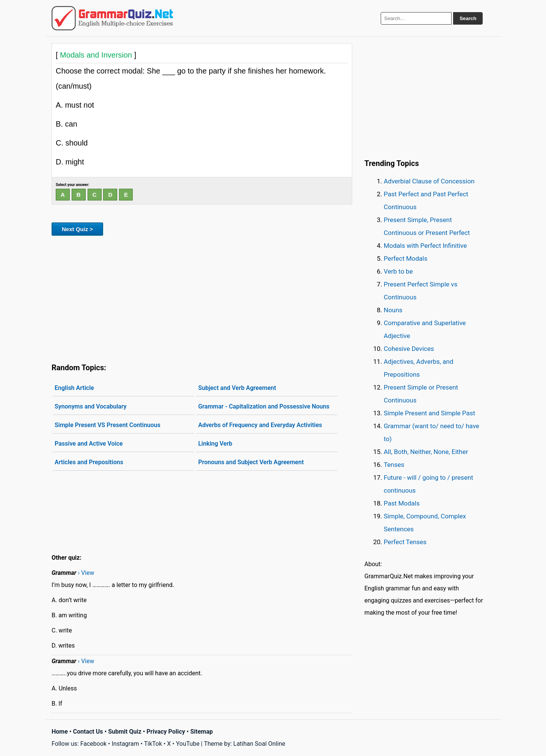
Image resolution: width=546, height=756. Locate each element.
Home (60, 732)
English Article (74, 388)
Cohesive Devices (409, 349)
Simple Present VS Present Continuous (107, 425)
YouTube (188, 744)
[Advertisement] (202, 298)
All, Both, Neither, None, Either (426, 452)
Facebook (93, 744)
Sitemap (202, 732)
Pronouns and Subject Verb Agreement (251, 462)
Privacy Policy (166, 732)
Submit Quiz (125, 732)
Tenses (394, 465)
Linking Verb (215, 444)
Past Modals (402, 503)
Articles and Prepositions (89, 462)
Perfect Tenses (405, 542)
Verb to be (398, 271)
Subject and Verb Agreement (237, 388)
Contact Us (88, 732)
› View (86, 573)
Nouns (393, 310)
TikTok (153, 744)
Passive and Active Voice (89, 444)
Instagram (125, 744)
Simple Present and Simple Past (429, 413)
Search (468, 18)
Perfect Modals (406, 258)
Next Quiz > (77, 229)
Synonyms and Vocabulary (91, 406)
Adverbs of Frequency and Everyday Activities (260, 425)
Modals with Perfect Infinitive (425, 246)
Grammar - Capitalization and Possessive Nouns (264, 406)
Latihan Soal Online (259, 744)
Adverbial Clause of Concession (429, 181)
